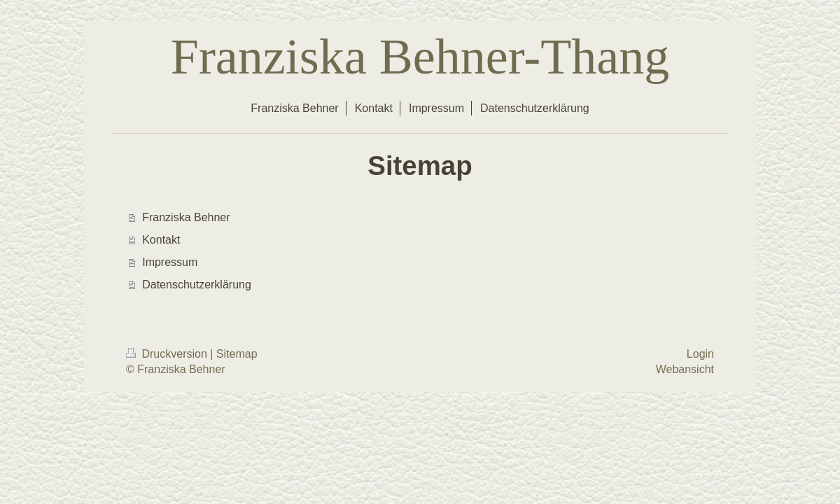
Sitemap (237, 354)
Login (700, 354)
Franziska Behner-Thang (420, 57)
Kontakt (161, 240)
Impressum (170, 262)
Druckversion (168, 354)
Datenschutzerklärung (197, 285)
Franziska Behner (186, 217)
